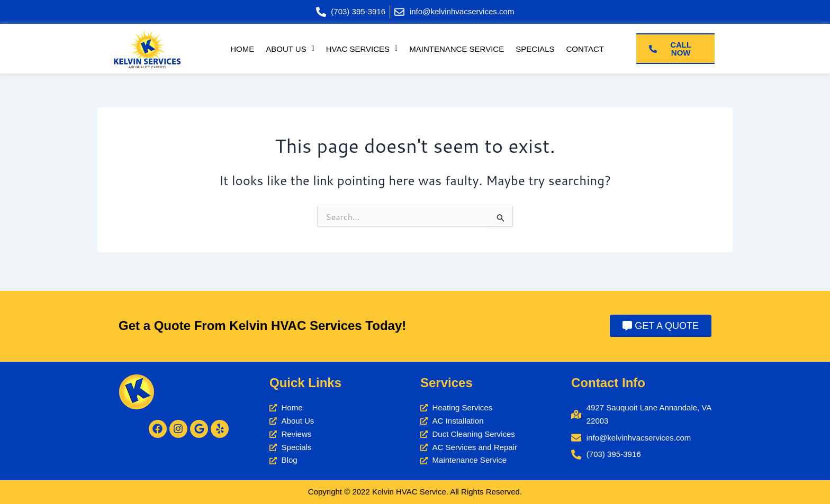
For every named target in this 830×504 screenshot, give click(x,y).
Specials (536, 49)
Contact (587, 49)
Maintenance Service (457, 49)
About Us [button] (289, 49)
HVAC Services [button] (361, 49)
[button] (289, 49)
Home (241, 49)
